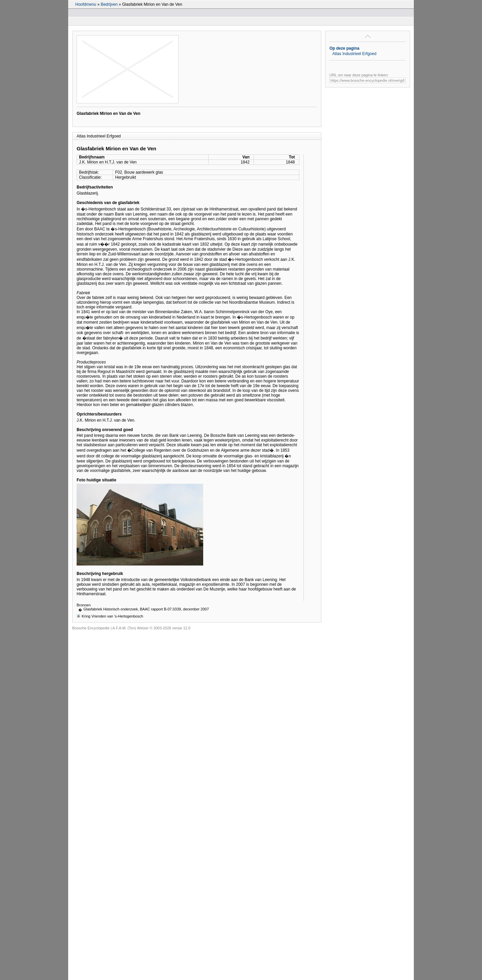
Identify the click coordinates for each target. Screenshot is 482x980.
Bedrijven (109, 4)
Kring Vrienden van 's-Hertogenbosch (110, 616)
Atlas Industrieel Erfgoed (354, 54)
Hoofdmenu (86, 4)
